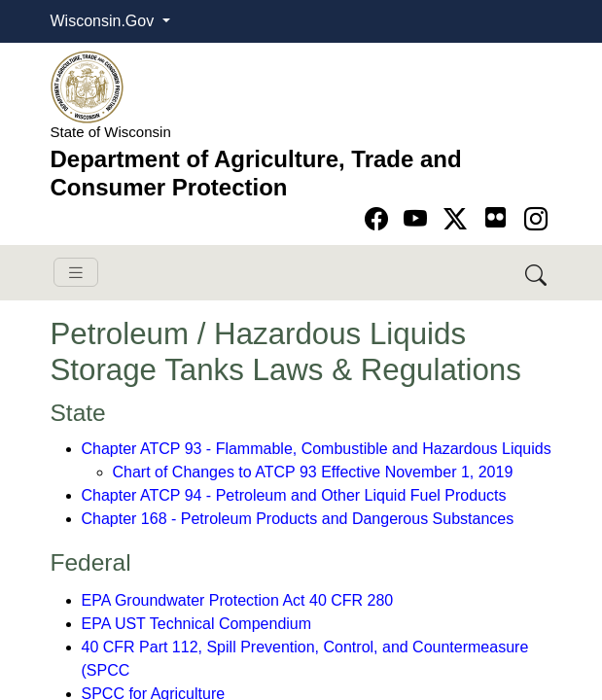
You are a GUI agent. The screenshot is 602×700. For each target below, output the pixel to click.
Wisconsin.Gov (105, 21)
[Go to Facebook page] (380, 219)
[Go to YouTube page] (419, 219)
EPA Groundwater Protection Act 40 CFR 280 (238, 600)
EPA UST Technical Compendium (197, 624)
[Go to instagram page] (536, 219)
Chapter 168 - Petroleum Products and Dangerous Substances (298, 519)
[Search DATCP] (537, 273)
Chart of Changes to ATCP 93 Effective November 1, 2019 (313, 472)
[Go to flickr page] (496, 217)
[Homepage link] (87, 86)
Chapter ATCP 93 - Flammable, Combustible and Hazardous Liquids (317, 449)
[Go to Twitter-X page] (459, 219)
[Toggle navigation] (76, 273)
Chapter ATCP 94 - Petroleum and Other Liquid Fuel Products (294, 495)
